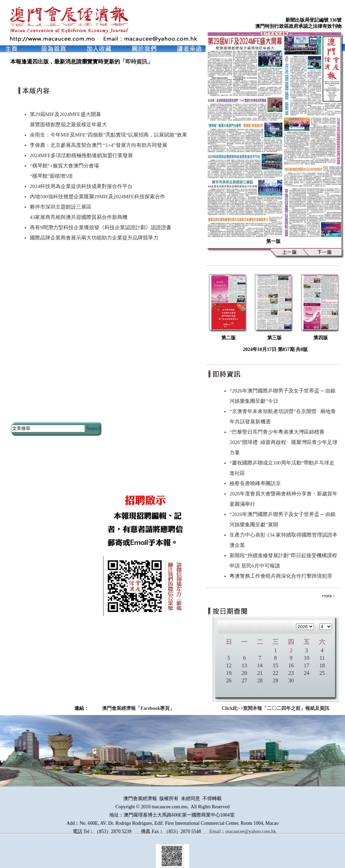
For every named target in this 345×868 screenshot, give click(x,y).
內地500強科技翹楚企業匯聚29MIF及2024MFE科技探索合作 (97, 197)
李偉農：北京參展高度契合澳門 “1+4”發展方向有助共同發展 (98, 145)
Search (94, 428)
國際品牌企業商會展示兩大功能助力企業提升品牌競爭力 (94, 238)
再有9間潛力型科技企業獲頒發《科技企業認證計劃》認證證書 (101, 227)
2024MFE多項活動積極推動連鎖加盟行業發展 (81, 155)
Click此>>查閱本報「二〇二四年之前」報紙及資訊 (275, 708)
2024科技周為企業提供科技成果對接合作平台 (81, 186)
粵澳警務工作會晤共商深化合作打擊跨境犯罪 (282, 576)
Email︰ (217, 831)
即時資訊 (136, 62)
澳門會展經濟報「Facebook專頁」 (138, 708)
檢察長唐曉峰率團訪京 (257, 483)
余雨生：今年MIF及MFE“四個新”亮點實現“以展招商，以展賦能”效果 (108, 135)
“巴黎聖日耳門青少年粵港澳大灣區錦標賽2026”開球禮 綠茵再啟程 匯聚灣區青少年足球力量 (283, 442)
